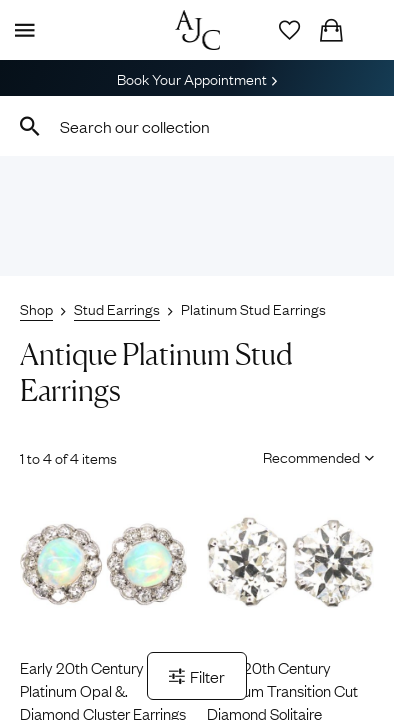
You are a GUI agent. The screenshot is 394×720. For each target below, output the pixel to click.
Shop (36, 308)
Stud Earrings (117, 308)
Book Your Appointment (197, 78)
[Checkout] (331, 30)
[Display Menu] (21, 30)
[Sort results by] (311, 456)
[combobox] (197, 126)
